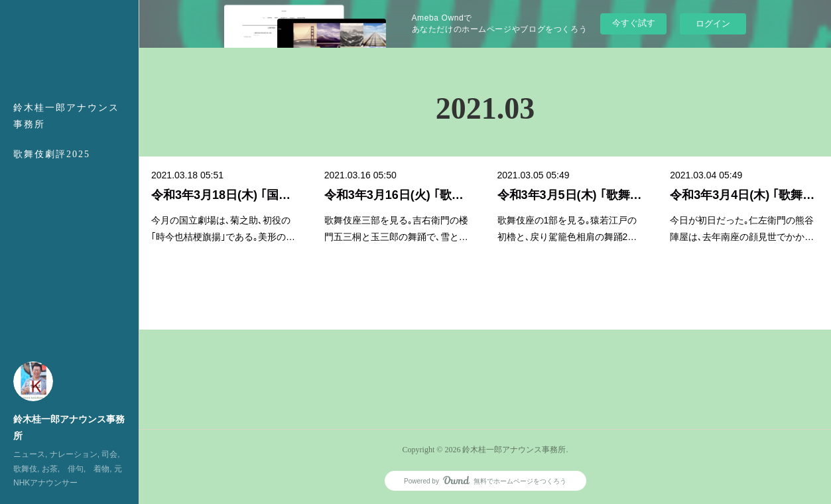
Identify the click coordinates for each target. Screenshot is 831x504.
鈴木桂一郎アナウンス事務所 (66, 116)
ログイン (713, 24)
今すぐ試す (634, 23)
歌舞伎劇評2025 (52, 154)
